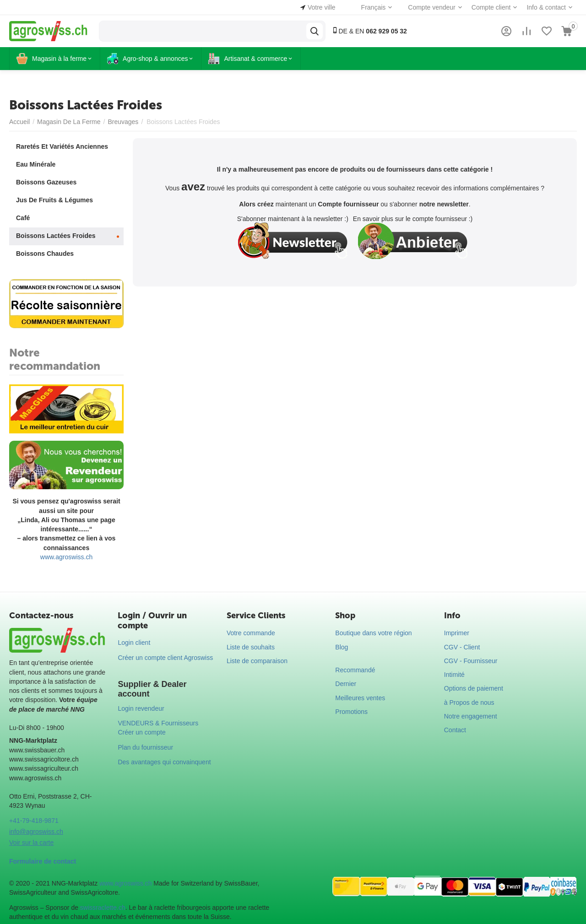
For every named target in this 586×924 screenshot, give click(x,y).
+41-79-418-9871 (34, 821)
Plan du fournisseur (145, 747)
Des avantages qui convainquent (164, 762)
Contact (455, 730)
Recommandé (355, 670)
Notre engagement (471, 716)
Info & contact (546, 7)
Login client (134, 643)
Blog (342, 647)
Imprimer (457, 633)
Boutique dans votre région (373, 633)
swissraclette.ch (103, 908)
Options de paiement (474, 688)
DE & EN (369, 31)
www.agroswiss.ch (66, 557)
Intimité (454, 675)
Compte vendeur (432, 7)
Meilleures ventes (360, 698)
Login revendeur (141, 708)
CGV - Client (462, 647)
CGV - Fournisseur (471, 661)
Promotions (351, 712)
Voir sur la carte (31, 843)
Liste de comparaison (257, 661)
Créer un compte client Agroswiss (165, 658)
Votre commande (251, 633)
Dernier (346, 684)
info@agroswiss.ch (36, 832)
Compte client (491, 7)
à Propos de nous (469, 702)
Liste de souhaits (251, 647)
